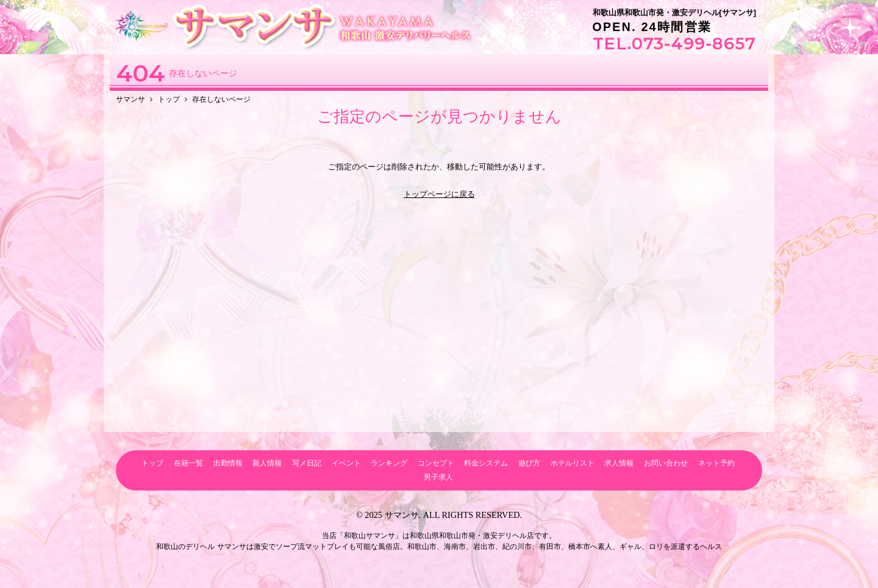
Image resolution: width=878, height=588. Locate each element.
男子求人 (438, 477)
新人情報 (267, 463)
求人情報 (619, 463)
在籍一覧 (188, 463)
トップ (152, 463)
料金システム (486, 463)
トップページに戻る (439, 194)
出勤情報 (228, 463)
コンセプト (436, 463)
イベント (346, 463)
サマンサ (402, 515)
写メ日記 (307, 463)
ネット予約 (716, 463)
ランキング (389, 463)
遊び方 (529, 463)
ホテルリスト (573, 463)
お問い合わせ (666, 463)
